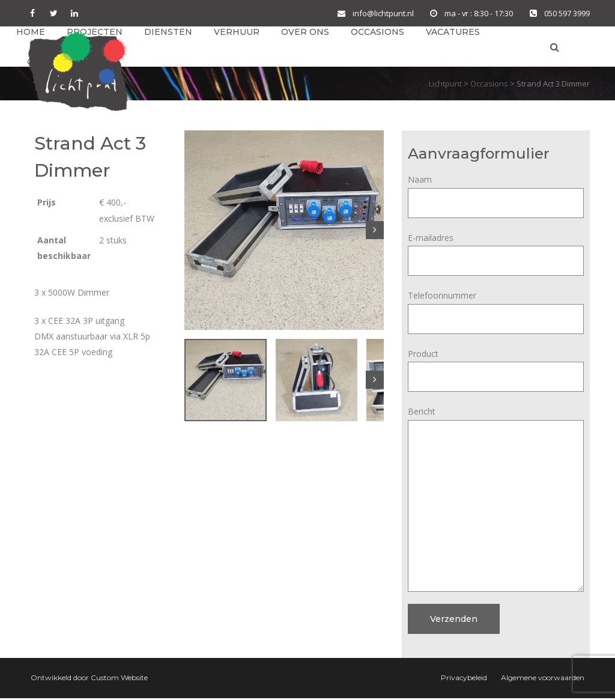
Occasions (377, 32)
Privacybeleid (464, 679)
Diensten (168, 32)
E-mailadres (496, 251)
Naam (496, 193)
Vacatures (453, 32)
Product (496, 367)
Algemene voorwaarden (543, 679)
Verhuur (237, 32)
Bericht (496, 422)
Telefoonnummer (496, 309)
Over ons (305, 32)
